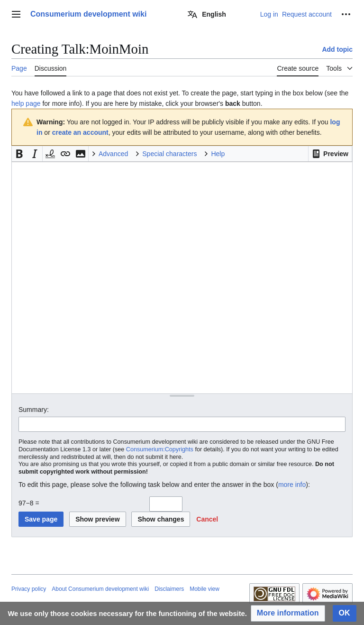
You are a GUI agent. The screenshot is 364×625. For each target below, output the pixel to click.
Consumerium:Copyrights (160, 449)
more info (292, 485)
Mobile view (205, 589)
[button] (330, 154)
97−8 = (29, 503)
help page (26, 103)
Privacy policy (29, 589)
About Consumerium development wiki (100, 589)
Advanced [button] (113, 154)
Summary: (34, 410)
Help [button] (218, 154)
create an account (80, 132)
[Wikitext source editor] (182, 277)
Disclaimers (169, 589)
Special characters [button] (169, 154)
